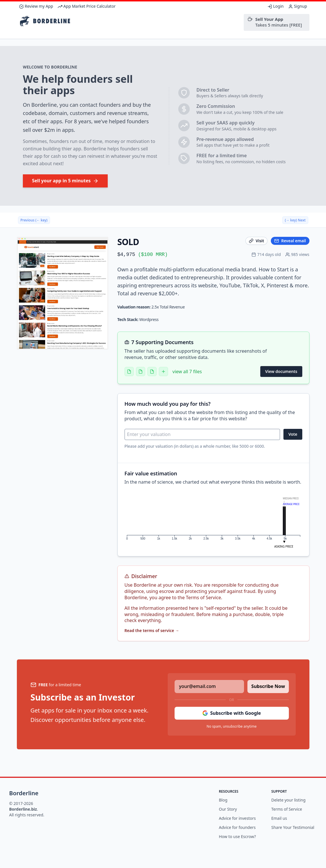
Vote (293, 434)
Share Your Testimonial (293, 827)
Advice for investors (237, 818)
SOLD (128, 242)
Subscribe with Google (232, 713)
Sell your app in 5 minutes (65, 181)
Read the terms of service (152, 630)
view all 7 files (187, 372)
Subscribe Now (268, 686)
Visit (256, 241)
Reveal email (290, 241)
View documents (281, 371)
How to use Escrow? (237, 836)
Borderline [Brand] (24, 793)
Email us (279, 818)
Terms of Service (287, 809)
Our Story (228, 809)
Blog (223, 800)
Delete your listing (289, 800)
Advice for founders (237, 827)
